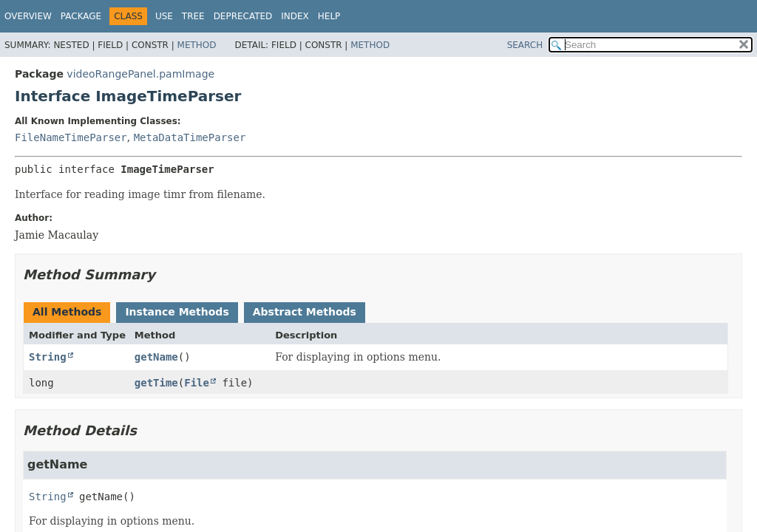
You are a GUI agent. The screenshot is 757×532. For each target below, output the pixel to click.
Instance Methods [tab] (177, 312)
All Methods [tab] (67, 312)
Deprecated (243, 16)
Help (329, 16)
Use (164, 16)
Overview (28, 16)
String (48, 357)
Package (81, 16)
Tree (193, 16)
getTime (156, 383)
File (197, 383)
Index (295, 16)
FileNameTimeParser (71, 137)
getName (156, 357)
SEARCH (525, 45)
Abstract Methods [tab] (305, 312)
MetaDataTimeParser (190, 137)
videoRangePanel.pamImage (140, 74)
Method (197, 45)
